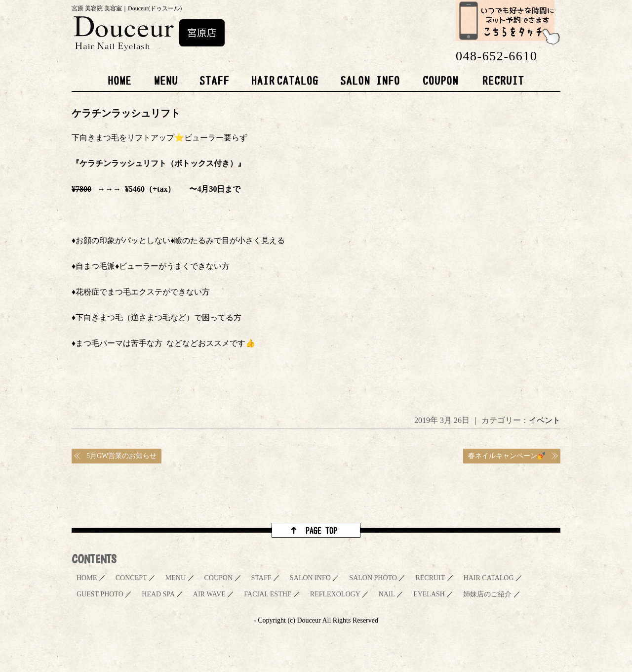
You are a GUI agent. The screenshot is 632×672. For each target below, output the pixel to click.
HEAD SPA (158, 594)
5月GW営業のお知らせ (121, 456)
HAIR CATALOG (489, 578)
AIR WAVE (209, 594)
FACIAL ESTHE (268, 594)
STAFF (261, 578)
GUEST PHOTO (100, 594)
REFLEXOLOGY (335, 594)
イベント (545, 420)
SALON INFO (310, 578)
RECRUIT (430, 578)
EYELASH (429, 594)
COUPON (219, 578)
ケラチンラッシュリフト (126, 113)
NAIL (387, 594)
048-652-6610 (496, 56)
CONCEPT (131, 578)
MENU (176, 578)
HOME (87, 578)
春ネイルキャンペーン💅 (507, 456)
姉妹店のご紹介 (487, 594)
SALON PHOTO (373, 578)
